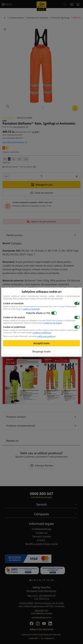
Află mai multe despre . (22, 309)
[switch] (77, 303)
